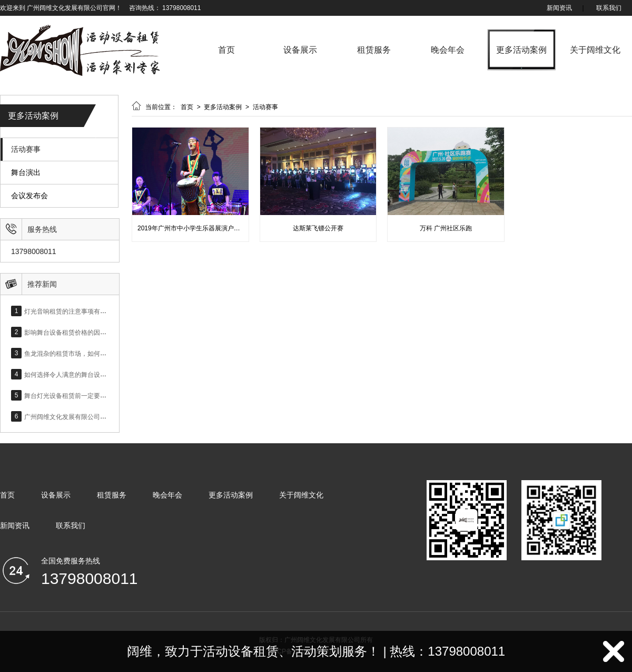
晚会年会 (448, 50)
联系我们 (609, 8)
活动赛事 (26, 149)
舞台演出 (26, 173)
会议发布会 (29, 196)
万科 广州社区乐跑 (446, 228)
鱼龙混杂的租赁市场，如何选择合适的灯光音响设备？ (100, 353)
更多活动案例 (521, 50)
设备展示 (300, 50)
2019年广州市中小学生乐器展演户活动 (192, 228)
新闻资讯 (559, 8)
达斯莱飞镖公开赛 (318, 228)
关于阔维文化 (595, 50)
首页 (226, 50)
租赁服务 (374, 50)
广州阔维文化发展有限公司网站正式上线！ (84, 416)
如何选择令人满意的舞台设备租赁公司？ (81, 374)
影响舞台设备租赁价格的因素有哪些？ (78, 332)
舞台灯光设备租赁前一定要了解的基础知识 (84, 395)
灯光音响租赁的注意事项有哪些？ (72, 311)
